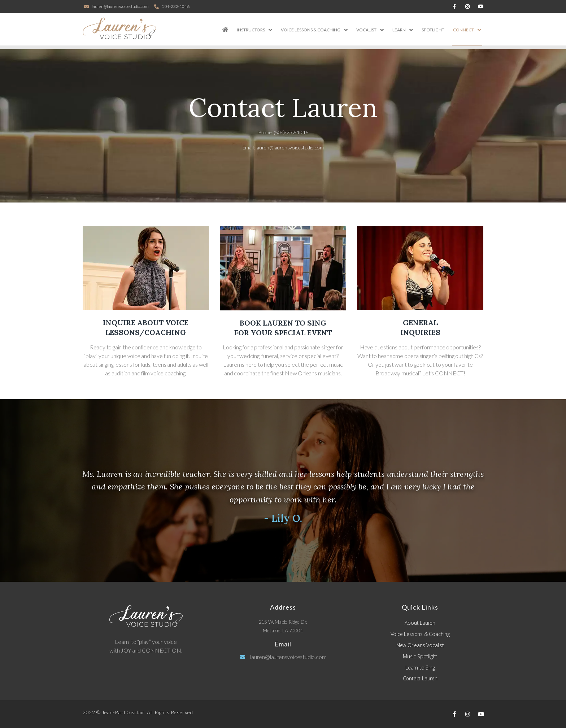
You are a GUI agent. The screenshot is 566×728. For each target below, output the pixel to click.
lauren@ (289, 147)
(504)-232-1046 (291, 132)
